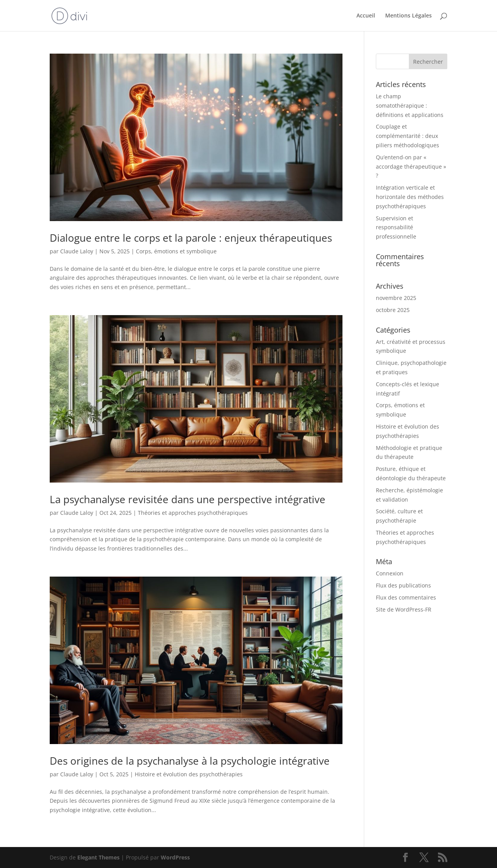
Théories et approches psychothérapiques (193, 513)
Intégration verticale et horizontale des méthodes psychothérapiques (410, 197)
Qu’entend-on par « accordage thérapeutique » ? (411, 166)
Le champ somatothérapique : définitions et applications (410, 105)
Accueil (366, 16)
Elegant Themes (98, 857)
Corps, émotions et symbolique (176, 251)
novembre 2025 (396, 298)
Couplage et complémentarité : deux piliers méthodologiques (408, 136)
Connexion (390, 573)
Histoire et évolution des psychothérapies (189, 774)
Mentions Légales (408, 16)
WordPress (175, 857)
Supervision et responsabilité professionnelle (396, 227)
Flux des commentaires (406, 597)
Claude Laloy (77, 251)
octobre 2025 (393, 310)
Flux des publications (403, 585)
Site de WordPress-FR (404, 609)
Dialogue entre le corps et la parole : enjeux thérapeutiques (191, 238)
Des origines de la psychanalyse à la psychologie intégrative (190, 761)
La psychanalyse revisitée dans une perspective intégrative (188, 499)
